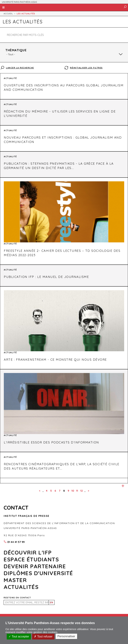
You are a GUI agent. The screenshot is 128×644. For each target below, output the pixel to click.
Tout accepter (19, 636)
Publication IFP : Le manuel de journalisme (46, 277)
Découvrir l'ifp (28, 553)
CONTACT (16, 508)
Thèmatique (16, 50)
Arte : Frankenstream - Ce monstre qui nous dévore (55, 359)
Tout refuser (43, 636)
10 (73, 491)
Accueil (8, 14)
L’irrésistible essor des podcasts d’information (51, 442)
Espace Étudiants (31, 559)
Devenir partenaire (35, 566)
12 (82, 491)
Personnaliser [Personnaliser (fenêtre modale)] (66, 636)
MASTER (15, 580)
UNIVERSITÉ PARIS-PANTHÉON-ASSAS (19, 2)
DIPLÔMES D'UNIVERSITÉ (38, 573)
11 (77, 491)
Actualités (21, 587)
